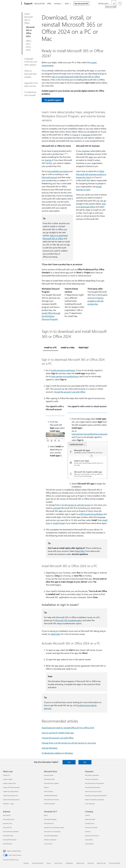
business (86, 135)
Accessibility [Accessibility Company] (89, 840)
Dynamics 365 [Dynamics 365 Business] (7, 823)
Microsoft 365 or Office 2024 (30, 32)
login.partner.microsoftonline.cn (65, 376)
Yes (69, 762)
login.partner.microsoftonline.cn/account (90, 434)
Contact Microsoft (38, 863)
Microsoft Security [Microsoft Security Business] (9, 819)
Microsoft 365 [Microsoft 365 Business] (7, 827)
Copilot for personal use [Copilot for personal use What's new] (10, 795)
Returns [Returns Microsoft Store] (46, 787)
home (76, 135)
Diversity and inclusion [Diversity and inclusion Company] (92, 836)
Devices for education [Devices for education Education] (92, 779)
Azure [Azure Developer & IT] (46, 815)
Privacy (49, 863)
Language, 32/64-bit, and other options (31, 62)
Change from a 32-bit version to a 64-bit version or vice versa (69, 743)
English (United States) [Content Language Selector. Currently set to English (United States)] (14, 851)
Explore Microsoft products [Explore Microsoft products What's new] (11, 800)
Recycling (91, 863)
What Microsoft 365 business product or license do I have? (91, 174)
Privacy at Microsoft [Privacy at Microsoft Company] (91, 827)
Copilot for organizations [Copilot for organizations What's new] (11, 791)
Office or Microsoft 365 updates (30, 74)
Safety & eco (80, 863)
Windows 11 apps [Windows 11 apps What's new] (8, 804)
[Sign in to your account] (120, 3)
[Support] (28, 4)
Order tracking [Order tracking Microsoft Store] (48, 791)
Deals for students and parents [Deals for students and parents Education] (95, 800)
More (69, 3)
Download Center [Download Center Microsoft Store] (49, 779)
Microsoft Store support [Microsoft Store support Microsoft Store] (51, 783)
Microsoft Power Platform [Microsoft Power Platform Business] (11, 832)
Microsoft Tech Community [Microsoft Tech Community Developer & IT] (52, 832)
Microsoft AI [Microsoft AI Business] (7, 815)
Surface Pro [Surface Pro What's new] (7, 775)
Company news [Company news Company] (90, 823)
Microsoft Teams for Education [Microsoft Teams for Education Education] (94, 783)
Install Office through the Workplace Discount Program (51, 316)
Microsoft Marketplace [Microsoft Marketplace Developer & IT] (51, 836)
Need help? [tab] (84, 347)
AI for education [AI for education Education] (90, 804)
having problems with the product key (95, 301)
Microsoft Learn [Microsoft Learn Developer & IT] (49, 823)
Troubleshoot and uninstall (30, 94)
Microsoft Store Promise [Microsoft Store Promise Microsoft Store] (51, 800)
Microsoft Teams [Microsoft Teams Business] (8, 836)
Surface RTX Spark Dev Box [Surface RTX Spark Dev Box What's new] (11, 787)
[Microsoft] (12, 4)
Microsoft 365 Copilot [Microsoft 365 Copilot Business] (10, 840)
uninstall (57, 508)
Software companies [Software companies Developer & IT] (50, 840)
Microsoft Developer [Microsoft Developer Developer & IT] (50, 819)
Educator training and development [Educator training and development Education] (96, 795)
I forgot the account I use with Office (69, 392)
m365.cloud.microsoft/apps (63, 370)
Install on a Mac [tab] (68, 347)
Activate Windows (50, 748)
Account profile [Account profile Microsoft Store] (49, 775)
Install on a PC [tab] (50, 347)
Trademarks (69, 863)
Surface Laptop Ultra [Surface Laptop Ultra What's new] (9, 783)
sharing (48, 160)
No (85, 762)
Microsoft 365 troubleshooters (69, 620)
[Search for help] (114, 3)
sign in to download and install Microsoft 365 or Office (76, 77)
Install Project (59, 523)
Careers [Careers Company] (87, 815)
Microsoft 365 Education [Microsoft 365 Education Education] (93, 787)
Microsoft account (50, 177)
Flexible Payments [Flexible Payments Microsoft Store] (50, 804)
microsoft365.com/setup (58, 171)
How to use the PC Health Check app (58, 733)
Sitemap (26, 863)
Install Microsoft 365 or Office (28, 18)
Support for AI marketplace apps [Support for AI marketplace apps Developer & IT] (54, 827)
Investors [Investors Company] (88, 832)
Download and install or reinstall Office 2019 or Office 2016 (68, 728)
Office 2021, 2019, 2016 (29, 45)
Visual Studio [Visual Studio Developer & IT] (48, 844)
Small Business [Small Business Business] (8, 844)
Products (58, 3)
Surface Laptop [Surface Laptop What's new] (8, 779)
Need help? (80, 551)
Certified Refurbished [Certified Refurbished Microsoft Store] (51, 795)
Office (50, 3)
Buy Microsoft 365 (83, 3)
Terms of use (58, 863)
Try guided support (53, 100)
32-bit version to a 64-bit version (76, 505)
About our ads (101, 863)
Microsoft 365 (40, 3)
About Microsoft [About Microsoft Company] (90, 819)
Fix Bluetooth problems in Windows (57, 753)
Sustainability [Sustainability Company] (89, 844)
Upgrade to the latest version (31, 84)
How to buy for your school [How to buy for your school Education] (93, 791)
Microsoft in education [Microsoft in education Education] (92, 775)
